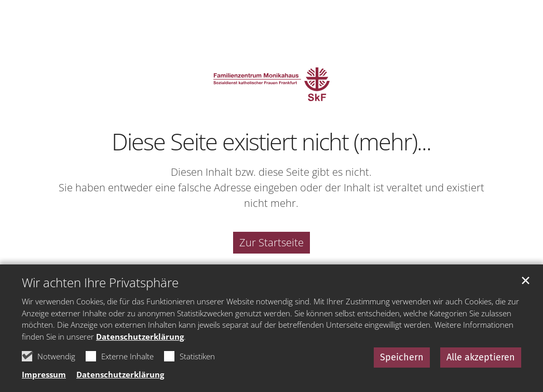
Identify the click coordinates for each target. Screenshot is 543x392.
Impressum (44, 374)
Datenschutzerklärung (140, 337)
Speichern (402, 357)
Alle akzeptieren (481, 357)
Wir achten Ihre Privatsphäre (100, 283)
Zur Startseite (271, 242)
